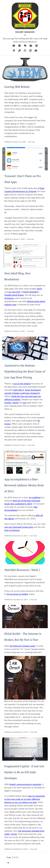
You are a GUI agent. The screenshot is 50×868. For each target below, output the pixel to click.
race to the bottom (22, 383)
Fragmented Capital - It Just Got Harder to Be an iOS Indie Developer (24, 772)
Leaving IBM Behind (17, 87)
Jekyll (39, 289)
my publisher (35, 497)
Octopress (9, 298)
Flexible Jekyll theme (14, 295)
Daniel (15, 403)
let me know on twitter (18, 594)
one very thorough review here (19, 527)
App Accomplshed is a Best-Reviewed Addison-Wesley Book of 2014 (24, 485)
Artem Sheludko (31, 292)
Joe (25, 403)
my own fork (14, 292)
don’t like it (19, 390)
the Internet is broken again (23, 646)
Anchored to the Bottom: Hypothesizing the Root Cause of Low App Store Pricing (25, 371)
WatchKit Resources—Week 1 (22, 570)
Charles (8, 403)
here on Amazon (12, 530)
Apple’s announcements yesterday (25, 784)
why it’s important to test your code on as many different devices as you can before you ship (25, 799)
